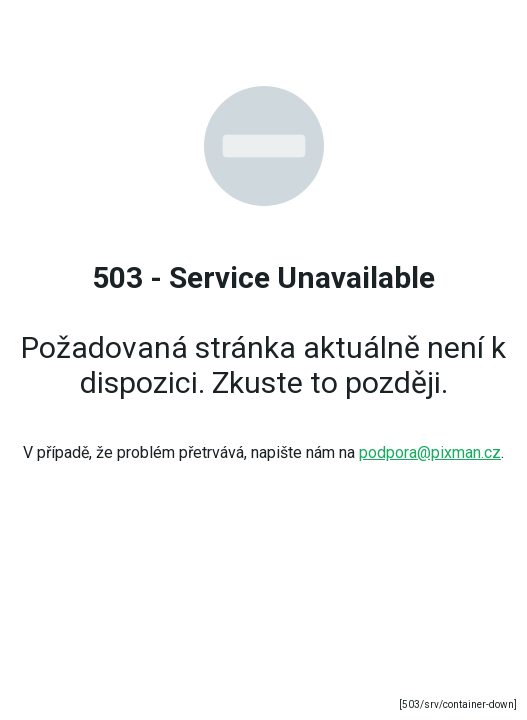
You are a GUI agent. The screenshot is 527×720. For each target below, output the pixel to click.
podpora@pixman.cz (430, 452)
